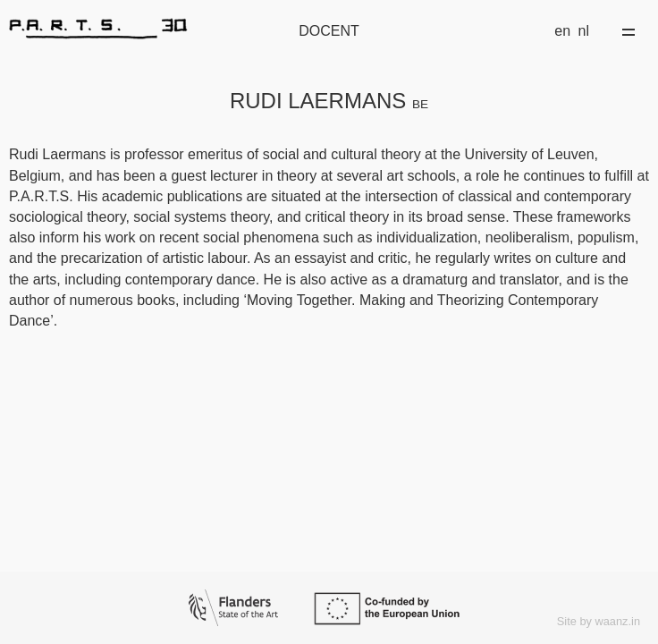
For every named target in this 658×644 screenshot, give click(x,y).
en (562, 31)
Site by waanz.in (599, 621)
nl (584, 31)
